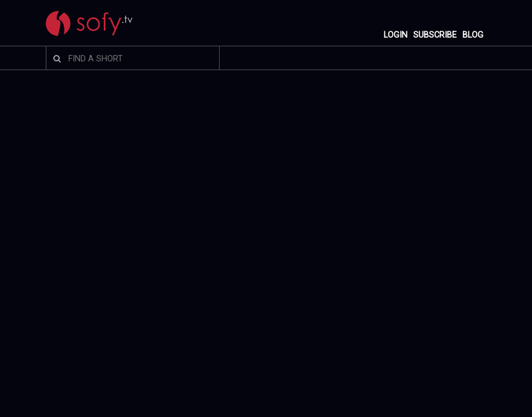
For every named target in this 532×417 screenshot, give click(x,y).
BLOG (473, 35)
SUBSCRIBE (435, 35)
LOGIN (396, 35)
